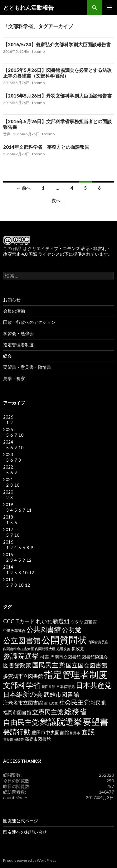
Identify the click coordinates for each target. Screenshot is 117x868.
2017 (8, 529)
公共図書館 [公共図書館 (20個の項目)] (44, 629)
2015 (8, 554)
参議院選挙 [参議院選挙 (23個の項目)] (21, 656)
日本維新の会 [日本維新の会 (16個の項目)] (23, 694)
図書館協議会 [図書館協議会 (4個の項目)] (95, 657)
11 (29, 510)
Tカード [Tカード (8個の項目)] (25, 621)
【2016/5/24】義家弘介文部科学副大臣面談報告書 (57, 44)
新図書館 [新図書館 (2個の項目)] (48, 687)
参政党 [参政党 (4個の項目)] (78, 649)
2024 (8, 442)
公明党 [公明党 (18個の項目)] (72, 630)
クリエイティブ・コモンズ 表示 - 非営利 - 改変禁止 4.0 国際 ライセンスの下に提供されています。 (58, 251)
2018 (8, 517)
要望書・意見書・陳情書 (27, 367)
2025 (8, 429)
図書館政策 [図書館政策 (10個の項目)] (17, 665)
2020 (8, 492)
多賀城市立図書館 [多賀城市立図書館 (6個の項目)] (23, 676)
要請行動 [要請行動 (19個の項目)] (17, 732)
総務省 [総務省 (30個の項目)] (76, 711)
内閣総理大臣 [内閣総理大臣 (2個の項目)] (45, 649)
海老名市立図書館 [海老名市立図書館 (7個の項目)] (23, 702)
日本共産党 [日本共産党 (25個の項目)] (94, 685)
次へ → (58, 201)
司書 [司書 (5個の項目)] (45, 657)
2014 (8, 567)
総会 (7, 356)
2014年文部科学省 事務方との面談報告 (46, 147)
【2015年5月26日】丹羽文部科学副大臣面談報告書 (57, 96)
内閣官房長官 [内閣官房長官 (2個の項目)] (98, 642)
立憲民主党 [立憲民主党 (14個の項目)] (48, 712)
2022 (8, 467)
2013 (8, 579)
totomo (38, 51)
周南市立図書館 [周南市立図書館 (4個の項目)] (66, 657)
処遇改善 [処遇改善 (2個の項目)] (63, 649)
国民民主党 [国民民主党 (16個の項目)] (49, 665)
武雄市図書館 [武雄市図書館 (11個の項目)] (61, 695)
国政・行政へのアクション (29, 322)
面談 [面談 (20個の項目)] (88, 732)
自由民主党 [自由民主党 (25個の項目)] (21, 722)
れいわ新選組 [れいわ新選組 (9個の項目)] (53, 621)
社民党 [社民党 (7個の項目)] (98, 702)
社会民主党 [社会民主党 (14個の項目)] (74, 702)
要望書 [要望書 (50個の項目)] (96, 722)
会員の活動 (14, 311)
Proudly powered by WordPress (30, 860)
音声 (7, 134)
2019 (8, 504)
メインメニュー (110, 8)
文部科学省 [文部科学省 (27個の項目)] (22, 685)
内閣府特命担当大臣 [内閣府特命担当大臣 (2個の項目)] (19, 649)
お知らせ (12, 300)
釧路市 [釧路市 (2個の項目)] (75, 733)
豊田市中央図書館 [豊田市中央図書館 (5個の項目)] (50, 733)
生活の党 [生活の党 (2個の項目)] (51, 703)
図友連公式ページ (21, 821)
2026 (8, 417)
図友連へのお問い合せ (25, 832)
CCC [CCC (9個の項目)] (9, 621)
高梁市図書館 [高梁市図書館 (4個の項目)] (38, 739)
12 (29, 560)
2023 (8, 454)
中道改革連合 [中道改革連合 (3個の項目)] (14, 631)
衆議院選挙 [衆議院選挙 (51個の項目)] (61, 722)
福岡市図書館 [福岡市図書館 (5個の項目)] (17, 712)
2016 (8, 542)
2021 (8, 479)
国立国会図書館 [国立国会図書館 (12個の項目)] (87, 665)
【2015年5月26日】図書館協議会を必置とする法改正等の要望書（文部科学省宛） (57, 73)
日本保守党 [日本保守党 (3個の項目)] (66, 687)
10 (21, 435)
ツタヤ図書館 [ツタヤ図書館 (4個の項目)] (84, 622)
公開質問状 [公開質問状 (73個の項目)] (64, 640)
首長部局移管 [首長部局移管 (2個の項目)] (13, 739)
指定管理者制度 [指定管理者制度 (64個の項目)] (76, 675)
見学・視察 (14, 378)
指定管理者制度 (18, 345)
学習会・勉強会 (18, 333)
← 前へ (24, 188)
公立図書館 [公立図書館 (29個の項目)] (22, 640)
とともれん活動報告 (28, 8)
